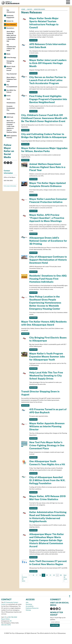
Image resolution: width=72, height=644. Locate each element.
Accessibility (30, 606)
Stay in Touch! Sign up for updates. (58, 619)
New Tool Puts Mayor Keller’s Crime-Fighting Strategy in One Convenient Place (47, 445)
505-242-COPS (6, 625)
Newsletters (10, 28)
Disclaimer (29, 604)
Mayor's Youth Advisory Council (11, 68)
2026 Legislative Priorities (12, 137)
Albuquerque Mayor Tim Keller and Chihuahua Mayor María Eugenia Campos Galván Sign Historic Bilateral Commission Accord (47, 540)
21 (50, 575)
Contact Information (8, 172)
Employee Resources (32, 608)
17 (37, 575)
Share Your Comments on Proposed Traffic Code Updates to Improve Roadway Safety (12, 126)
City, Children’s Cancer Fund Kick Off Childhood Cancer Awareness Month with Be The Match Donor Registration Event (44, 118)
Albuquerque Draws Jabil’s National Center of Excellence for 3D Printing (48, 241)
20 (47, 575)
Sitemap (28, 610)
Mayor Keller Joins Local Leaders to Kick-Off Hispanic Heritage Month (48, 63)
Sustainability (11, 114)
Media (8, 54)
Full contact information (10, 186)
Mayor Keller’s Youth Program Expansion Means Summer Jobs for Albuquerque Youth (47, 357)
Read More (33, 40)
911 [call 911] (11, 621)
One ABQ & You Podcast (11, 91)
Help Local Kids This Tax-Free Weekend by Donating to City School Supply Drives (46, 376)
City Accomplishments (12, 86)
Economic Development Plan (11, 108)
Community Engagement (10, 17)
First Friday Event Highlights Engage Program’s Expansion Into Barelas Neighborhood (48, 99)
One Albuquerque (11, 11)
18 (40, 575)
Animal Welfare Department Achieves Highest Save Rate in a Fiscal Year (47, 167)
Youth (8, 99)
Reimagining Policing (10, 62)
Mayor (30, 9)
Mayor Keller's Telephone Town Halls (12, 79)
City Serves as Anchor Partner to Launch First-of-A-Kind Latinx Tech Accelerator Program (48, 80)
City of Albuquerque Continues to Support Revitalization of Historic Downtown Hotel (48, 260)
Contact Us (10, 21)
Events (9, 96)
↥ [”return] (70, 596)
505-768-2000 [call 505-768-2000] (13, 617)
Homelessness (11, 103)
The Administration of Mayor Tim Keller (11, 48)
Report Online (5, 619)
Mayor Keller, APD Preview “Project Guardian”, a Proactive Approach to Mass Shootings (47, 218)
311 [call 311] (5, 617)
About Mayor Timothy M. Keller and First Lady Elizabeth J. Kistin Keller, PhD (11, 36)
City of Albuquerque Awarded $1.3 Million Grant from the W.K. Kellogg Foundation (47, 480)
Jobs (27, 602)
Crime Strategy (11, 58)
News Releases (11, 25)
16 (33, 575)
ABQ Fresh (10, 117)
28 (61, 575)
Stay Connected (12, 74)
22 (54, 575)
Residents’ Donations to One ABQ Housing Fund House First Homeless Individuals (48, 279)
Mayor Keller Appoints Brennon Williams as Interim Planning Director (47, 426)
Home (23, 9)
